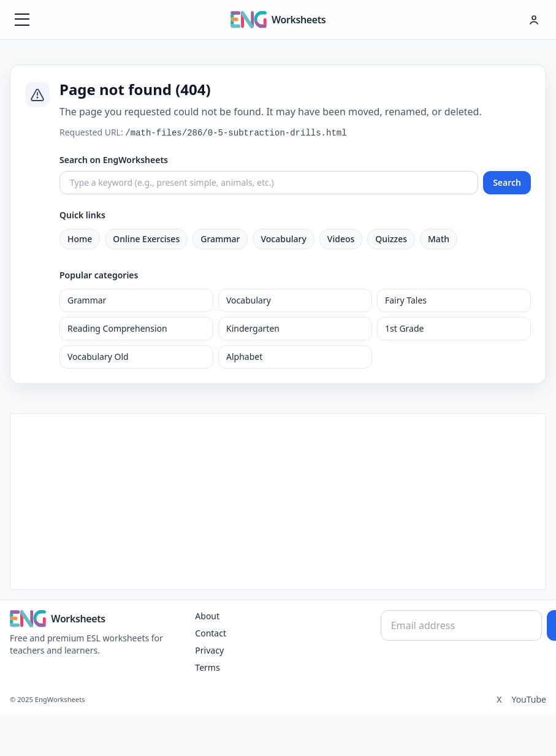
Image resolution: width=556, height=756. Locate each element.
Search (507, 182)
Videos (341, 239)
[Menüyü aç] (22, 20)
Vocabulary (283, 239)
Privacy (209, 650)
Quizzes (391, 239)
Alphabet (244, 357)
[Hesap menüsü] (534, 20)
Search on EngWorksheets (114, 160)
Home (80, 239)
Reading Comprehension (117, 328)
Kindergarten (253, 328)
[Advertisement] (278, 500)
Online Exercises (146, 239)
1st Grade (404, 328)
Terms (207, 667)
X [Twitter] (499, 699)
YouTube (529, 699)
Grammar (220, 239)
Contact (211, 633)
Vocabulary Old (98, 357)
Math (439, 239)
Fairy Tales (406, 300)
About (207, 616)
